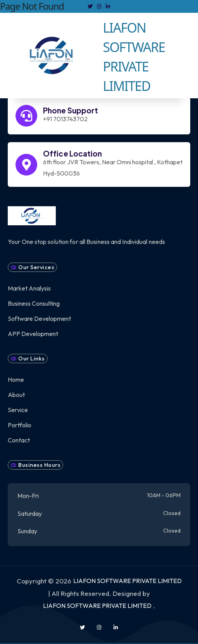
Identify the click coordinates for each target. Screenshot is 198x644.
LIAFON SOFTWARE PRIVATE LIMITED (127, 581)
